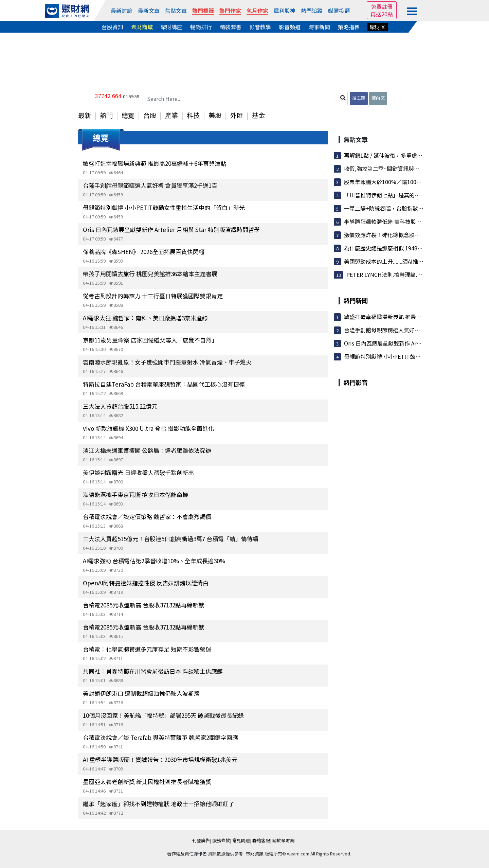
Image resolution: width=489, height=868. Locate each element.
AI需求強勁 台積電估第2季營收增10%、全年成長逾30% (154, 561)
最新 (85, 115)
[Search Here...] (245, 99)
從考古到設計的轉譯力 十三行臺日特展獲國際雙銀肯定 (153, 296)
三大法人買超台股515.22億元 (120, 406)
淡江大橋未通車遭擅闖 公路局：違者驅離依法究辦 (147, 450)
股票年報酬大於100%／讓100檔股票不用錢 (396, 182)
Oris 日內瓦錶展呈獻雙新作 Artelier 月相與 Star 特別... (410, 343)
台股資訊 (112, 27)
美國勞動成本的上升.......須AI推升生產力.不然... (400, 261)
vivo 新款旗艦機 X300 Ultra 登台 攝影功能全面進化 (148, 428)
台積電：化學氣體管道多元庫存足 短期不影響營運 (147, 649)
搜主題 (359, 98)
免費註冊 (382, 6)
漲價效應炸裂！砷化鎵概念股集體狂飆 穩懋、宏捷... (406, 235)
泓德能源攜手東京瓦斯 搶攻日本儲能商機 (135, 494)
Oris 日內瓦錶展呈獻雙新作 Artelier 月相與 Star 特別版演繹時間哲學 (171, 229)
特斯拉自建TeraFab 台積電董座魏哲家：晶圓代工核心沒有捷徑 (164, 384)
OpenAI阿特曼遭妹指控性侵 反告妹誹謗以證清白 (146, 583)
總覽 (128, 115)
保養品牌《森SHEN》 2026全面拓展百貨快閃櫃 (144, 252)
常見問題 (241, 840)
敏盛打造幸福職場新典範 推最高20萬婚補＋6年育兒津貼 (155, 163)
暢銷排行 (201, 27)
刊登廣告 (201, 840)
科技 (193, 115)
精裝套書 (231, 27)
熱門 (106, 115)
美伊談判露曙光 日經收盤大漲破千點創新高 (138, 472)
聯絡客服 (261, 840)
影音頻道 (290, 27)
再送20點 (382, 14)
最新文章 (149, 11)
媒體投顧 (339, 11)
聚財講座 (171, 27)
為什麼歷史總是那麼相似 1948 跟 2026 (391, 248)
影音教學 (260, 27)
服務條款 (221, 840)
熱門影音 (356, 382)
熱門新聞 (356, 300)
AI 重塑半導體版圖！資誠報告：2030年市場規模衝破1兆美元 (160, 759)
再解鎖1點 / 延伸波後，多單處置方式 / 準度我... (401, 155)
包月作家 (257, 11)
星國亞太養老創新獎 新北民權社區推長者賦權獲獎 (147, 782)
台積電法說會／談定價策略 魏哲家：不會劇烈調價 (147, 517)
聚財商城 (142, 27)
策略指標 (349, 27)
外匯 (237, 115)
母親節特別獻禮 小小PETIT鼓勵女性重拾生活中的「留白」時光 (164, 207)
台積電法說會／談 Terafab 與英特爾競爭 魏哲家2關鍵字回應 (160, 737)
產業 (171, 115)
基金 (258, 115)
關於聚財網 (283, 840)
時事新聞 (319, 27)
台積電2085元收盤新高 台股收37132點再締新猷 (143, 605)
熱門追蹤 (312, 11)
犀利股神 (285, 11)
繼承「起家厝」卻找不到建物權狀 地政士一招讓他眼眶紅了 (159, 804)
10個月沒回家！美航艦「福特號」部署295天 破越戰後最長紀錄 (163, 715)
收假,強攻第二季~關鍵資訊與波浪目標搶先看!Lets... (406, 169)
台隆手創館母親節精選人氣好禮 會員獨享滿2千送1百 (150, 185)
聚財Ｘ (378, 27)
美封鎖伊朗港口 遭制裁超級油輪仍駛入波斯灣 (141, 693)
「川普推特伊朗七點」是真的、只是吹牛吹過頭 (401, 195)
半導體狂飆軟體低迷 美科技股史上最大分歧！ (399, 222)
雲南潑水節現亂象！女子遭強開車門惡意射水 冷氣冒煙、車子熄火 (167, 362)
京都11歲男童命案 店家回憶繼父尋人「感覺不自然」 (150, 340)
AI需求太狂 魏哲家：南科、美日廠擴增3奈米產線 (145, 318)
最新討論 (122, 11)
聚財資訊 (255, 854)
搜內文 (378, 98)
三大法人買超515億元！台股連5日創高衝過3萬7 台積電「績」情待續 (171, 539)
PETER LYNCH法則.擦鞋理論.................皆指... (400, 274)
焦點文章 (176, 11)
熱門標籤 (203, 11)
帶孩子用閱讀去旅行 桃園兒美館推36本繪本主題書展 (150, 274)
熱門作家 (230, 11)
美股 (215, 115)
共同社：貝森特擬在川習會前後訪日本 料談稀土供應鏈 (153, 671)
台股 (150, 115)
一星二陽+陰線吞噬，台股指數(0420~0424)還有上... (407, 208)
